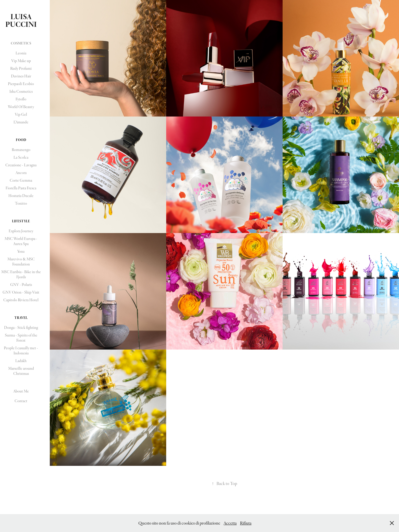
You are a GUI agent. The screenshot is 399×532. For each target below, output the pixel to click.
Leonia (21, 53)
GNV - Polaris (21, 285)
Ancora (21, 173)
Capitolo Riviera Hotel (21, 300)
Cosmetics (21, 43)
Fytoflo (21, 99)
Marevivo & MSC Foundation (21, 262)
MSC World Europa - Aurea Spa (21, 241)
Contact (21, 401)
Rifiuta (246, 523)
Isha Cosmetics (21, 91)
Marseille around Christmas (21, 371)
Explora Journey (21, 231)
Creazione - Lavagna (21, 165)
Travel (21, 318)
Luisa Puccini (21, 20)
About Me (21, 391)
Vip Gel (21, 114)
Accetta (230, 523)
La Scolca (21, 157)
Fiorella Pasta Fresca (21, 188)
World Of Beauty (21, 107)
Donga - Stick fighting (21, 327)
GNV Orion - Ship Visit (21, 292)
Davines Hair (21, 76)
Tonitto (21, 203)
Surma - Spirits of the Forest (21, 338)
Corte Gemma (21, 180)
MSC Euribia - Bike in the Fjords (21, 274)
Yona (21, 251)
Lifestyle (21, 221)
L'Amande (21, 122)
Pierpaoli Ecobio (21, 84)
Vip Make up (21, 61)
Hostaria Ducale (21, 196)
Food (21, 140)
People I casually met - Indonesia (21, 350)
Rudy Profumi (21, 68)
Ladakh (21, 361)
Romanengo (21, 150)
